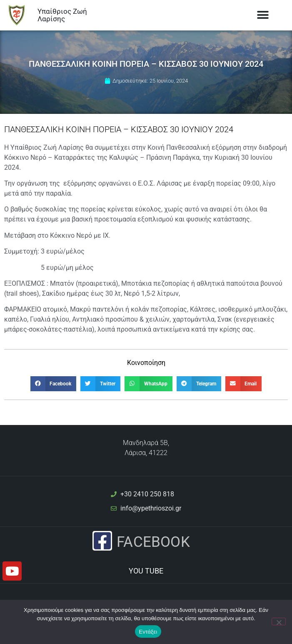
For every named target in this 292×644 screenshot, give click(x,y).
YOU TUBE (146, 571)
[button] (263, 15)
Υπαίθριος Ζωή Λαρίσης (62, 15)
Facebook (153, 542)
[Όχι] (279, 621)
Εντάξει (148, 632)
